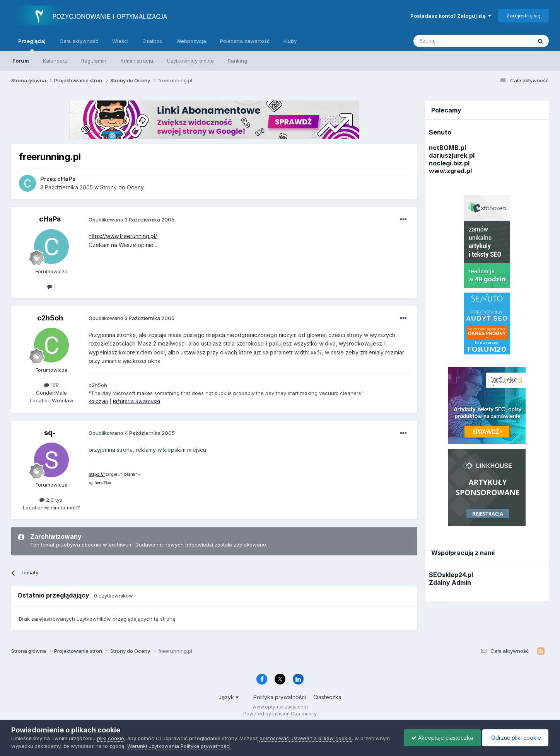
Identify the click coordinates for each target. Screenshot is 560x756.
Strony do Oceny (122, 187)
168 (51, 385)
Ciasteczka (327, 697)
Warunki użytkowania (153, 746)
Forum (21, 61)
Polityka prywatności (280, 697)
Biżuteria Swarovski (137, 401)
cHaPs (50, 219)
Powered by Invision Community (280, 714)
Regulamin (94, 61)
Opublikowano (131, 220)
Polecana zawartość (245, 41)
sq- (50, 433)
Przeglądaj (32, 44)
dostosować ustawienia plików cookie (306, 738)
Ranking (237, 61)
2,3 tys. (51, 500)
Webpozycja (191, 41)
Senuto (440, 132)
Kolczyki (98, 401)
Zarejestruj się (523, 15)
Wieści (120, 41)
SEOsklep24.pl (451, 575)
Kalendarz (55, 61)
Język (229, 697)
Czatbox (152, 41)
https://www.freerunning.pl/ (123, 236)
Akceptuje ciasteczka (440, 738)
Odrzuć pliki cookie (515, 738)
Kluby (290, 41)
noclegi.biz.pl (449, 163)
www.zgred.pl (450, 171)
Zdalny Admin (450, 582)
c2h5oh (50, 318)
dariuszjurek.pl (452, 155)
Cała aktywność (79, 41)
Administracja (137, 61)
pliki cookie (111, 738)
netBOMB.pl (447, 148)
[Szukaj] (453, 41)
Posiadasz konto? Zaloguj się (451, 16)
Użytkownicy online (190, 61)
